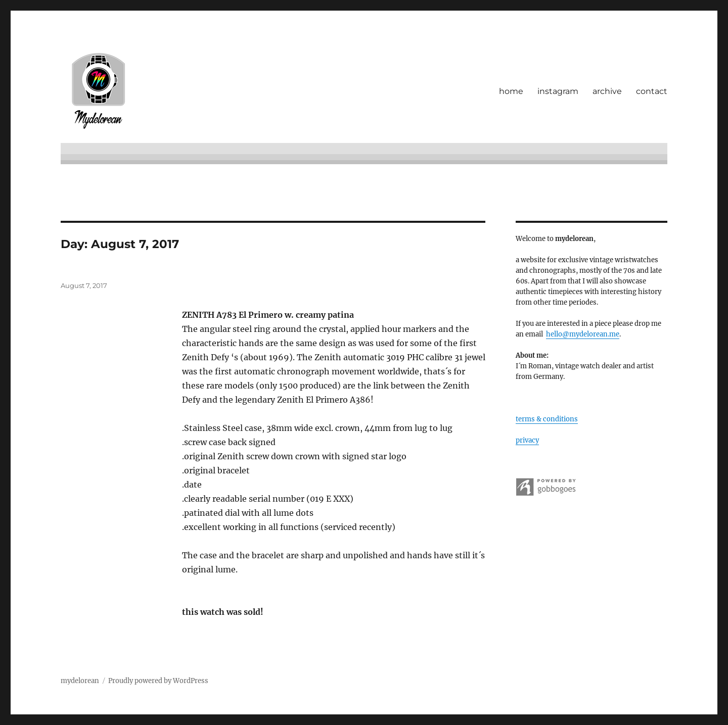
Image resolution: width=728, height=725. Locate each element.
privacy (527, 440)
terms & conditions (547, 419)
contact (652, 91)
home (511, 91)
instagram (558, 91)
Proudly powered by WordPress (158, 681)
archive (607, 91)
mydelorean (80, 681)
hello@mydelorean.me (583, 334)
